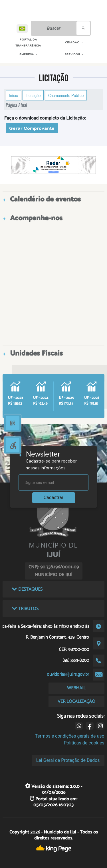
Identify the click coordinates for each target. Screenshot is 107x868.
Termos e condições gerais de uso (70, 736)
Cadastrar (54, 497)
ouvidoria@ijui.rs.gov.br (68, 674)
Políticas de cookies (84, 743)
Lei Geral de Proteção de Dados (68, 760)
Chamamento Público (66, 95)
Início (13, 95)
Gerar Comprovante (32, 128)
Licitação (33, 95)
